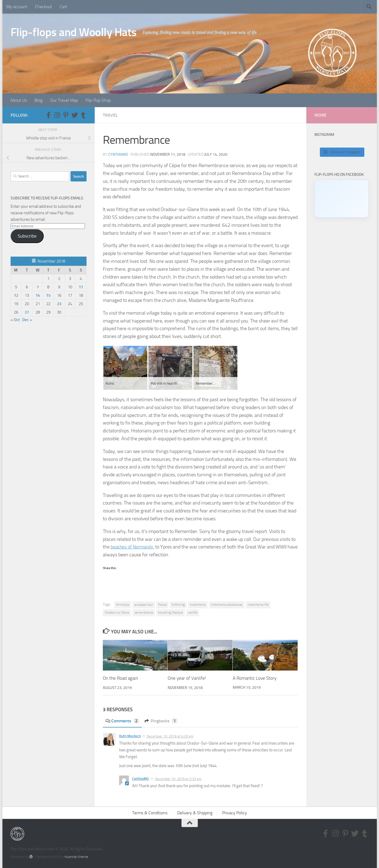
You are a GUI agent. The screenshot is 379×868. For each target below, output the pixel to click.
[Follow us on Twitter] (75, 115)
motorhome (198, 605)
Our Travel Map (64, 100)
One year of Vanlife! (187, 678)
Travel (110, 115)
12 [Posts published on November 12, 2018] (16, 295)
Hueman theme (76, 857)
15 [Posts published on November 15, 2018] (48, 295)
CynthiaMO (118, 154)
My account (17, 7)
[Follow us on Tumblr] (83, 115)
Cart (63, 7)
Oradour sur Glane (117, 612)
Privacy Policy (235, 813)
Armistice (123, 605)
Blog (39, 100)
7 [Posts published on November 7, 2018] (38, 287)
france (162, 605)
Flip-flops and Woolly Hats (74, 32)
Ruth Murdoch (130, 736)
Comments (122, 721)
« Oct (15, 320)
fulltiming (178, 605)
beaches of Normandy (133, 547)
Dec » (27, 320)
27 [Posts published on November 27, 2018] (27, 312)
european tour (144, 605)
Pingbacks (161, 721)
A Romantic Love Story (255, 678)
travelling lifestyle (171, 612)
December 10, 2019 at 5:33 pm (178, 779)
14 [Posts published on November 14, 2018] (38, 295)
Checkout (44, 7)
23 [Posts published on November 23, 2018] (59, 304)
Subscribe (27, 236)
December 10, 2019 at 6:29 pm (170, 736)
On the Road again (120, 678)
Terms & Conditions (150, 813)
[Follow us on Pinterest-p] (66, 115)
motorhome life (258, 605)
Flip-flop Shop (98, 100)
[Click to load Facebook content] (342, 199)
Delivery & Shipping (195, 813)
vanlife (193, 612)
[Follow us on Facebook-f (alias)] (49, 115)
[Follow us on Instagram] (57, 115)
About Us (19, 100)
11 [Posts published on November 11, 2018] (81, 287)
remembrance (144, 612)
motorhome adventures (227, 605)
